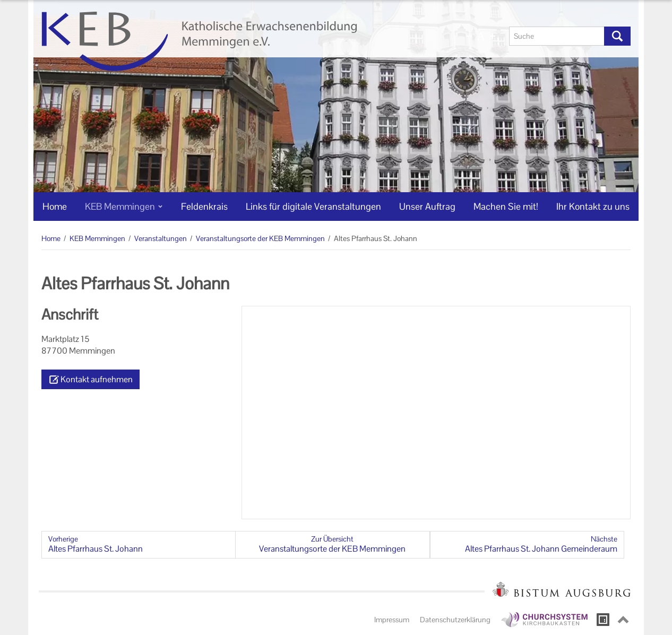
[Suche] (557, 36)
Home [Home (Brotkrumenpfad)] (51, 238)
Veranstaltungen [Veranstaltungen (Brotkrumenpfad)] (161, 238)
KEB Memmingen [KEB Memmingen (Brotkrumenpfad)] (97, 238)
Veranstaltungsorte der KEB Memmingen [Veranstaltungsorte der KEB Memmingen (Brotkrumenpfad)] (260, 238)
